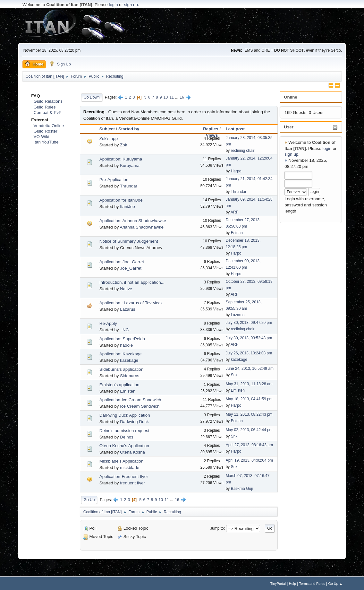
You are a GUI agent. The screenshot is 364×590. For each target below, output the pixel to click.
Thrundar (129, 186)
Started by (129, 129)
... (177, 97)
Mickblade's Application (121, 461)
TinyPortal (278, 584)
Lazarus (127, 309)
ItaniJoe (127, 207)
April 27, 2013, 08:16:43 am (249, 445)
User (289, 127)
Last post (235, 129)
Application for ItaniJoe (121, 200)
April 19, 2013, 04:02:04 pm (249, 460)
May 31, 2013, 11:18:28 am (249, 384)
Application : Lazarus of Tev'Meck (131, 303)
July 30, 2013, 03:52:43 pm (249, 338)
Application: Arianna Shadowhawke (133, 221)
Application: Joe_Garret (122, 262)
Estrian (237, 233)
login (113, 5)
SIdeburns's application (121, 369)
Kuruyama (130, 165)
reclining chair (243, 151)
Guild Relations (48, 101)
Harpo (236, 171)
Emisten (128, 391)
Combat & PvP (48, 113)
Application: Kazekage (121, 354)
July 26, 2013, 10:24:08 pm (249, 353)
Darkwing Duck (134, 422)
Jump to (217, 528)
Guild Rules (45, 107)
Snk (234, 375)
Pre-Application (114, 180)
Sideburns (130, 376)
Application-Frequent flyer (124, 477)
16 (182, 97)
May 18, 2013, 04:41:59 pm (249, 399)
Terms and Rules (312, 584)
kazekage (129, 360)
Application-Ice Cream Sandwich (130, 400)
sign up (131, 5)
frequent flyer (132, 483)
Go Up (89, 500)
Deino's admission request (124, 431)
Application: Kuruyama (121, 159)
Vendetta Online (49, 126)
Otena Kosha (132, 452)
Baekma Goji (242, 489)
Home (34, 64)
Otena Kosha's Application (124, 446)
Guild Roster (46, 131)
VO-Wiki (42, 137)
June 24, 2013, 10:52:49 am (250, 369)
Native (126, 289)
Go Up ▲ (335, 584)
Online (290, 97)
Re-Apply (108, 323)
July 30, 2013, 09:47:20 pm (249, 323)
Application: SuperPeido (122, 339)
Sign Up (60, 64)
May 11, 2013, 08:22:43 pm (249, 414)
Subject (107, 129)
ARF (234, 212)
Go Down (92, 97)
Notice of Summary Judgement (129, 241)
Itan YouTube (46, 142)
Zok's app (109, 139)
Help (292, 584)
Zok (123, 145)
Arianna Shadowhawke (141, 227)
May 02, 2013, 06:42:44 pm (249, 430)
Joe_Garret (131, 268)
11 (172, 97)
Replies (211, 129)
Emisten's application (119, 385)
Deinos (127, 437)
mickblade (130, 468)
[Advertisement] (182, 26)
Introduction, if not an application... (132, 282)
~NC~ (126, 330)
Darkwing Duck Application (125, 415)
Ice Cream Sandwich (140, 406)
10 (166, 97)
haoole (126, 345)
